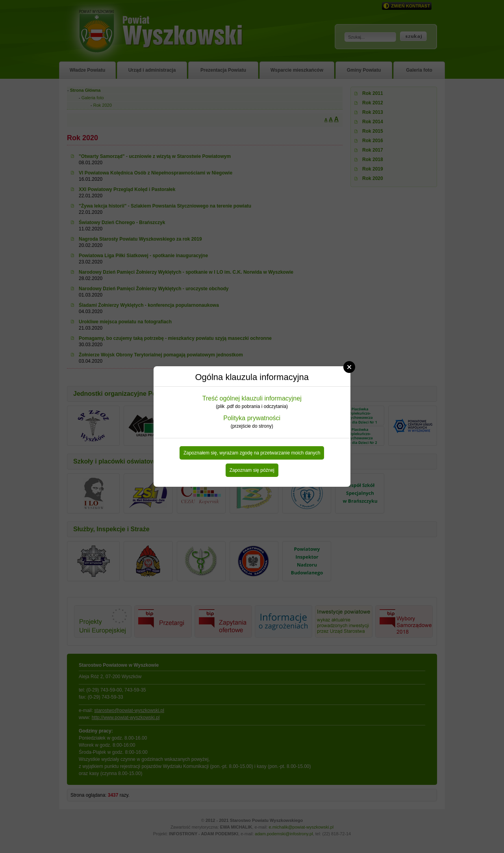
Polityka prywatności (252, 418)
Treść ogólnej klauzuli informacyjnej (252, 398)
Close (349, 367)
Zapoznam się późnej (252, 470)
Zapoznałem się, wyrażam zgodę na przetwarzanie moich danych (252, 453)
